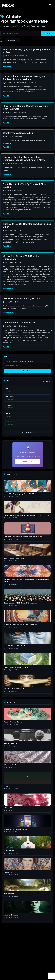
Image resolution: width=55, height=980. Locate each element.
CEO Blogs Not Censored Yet (19, 323)
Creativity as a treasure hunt (19, 133)
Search (48, 33)
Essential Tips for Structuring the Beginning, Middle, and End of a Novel (24, 159)
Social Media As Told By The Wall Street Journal (25, 186)
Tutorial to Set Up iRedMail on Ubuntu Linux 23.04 (27, 225)
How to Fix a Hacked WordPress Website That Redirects (25, 107)
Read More (8, 66)
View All (48, 381)
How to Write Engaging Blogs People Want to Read (26, 51)
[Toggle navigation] (50, 5)
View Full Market (28, 432)
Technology (23, 83)
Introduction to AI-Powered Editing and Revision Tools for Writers (25, 78)
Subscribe (27, 371)
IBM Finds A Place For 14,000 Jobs (22, 298)
